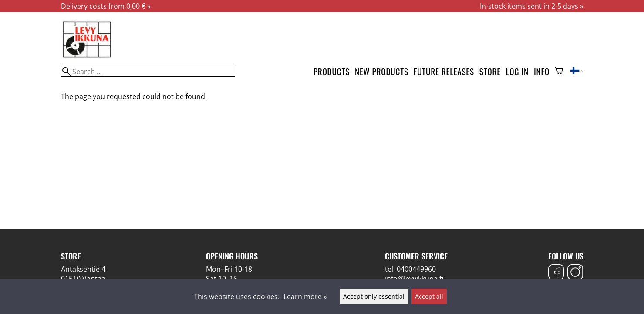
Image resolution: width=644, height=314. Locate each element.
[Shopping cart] (559, 72)
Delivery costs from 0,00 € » (106, 6)
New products (382, 71)
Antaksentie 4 (83, 269)
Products (332, 71)
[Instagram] (575, 273)
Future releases (444, 71)
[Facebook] (556, 273)
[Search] (148, 71)
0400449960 (416, 269)
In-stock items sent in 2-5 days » (532, 6)
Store (490, 71)
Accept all (429, 296)
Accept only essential (374, 296)
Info (542, 71)
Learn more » (305, 297)
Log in (517, 71)
